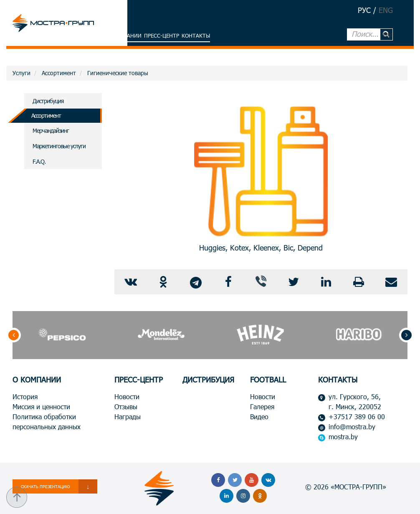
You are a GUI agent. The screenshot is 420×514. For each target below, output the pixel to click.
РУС (364, 10)
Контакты (196, 35)
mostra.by (343, 437)
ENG (386, 10)
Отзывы (126, 406)
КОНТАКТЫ (338, 380)
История (25, 396)
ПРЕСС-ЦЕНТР (139, 380)
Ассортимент (46, 115)
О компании (124, 35)
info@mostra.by (352, 427)
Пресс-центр (162, 35)
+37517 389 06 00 (357, 417)
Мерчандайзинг (51, 130)
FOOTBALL (268, 380)
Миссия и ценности (41, 406)
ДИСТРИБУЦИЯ (208, 380)
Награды (128, 417)
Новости (127, 396)
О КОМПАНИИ (37, 380)
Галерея (262, 406)
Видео (259, 417)
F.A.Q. (39, 161)
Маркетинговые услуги (59, 146)
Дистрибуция (48, 101)
